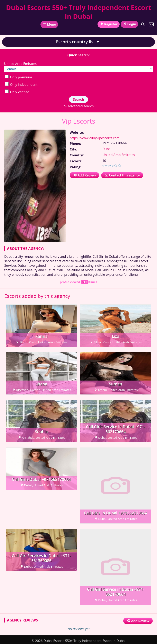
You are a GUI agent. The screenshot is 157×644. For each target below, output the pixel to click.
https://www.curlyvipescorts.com (95, 138)
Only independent (21, 85)
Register (109, 24)
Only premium (18, 77)
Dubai (107, 149)
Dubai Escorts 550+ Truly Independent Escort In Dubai (79, 12)
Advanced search (78, 106)
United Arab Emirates (119, 155)
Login (129, 24)
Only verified (17, 92)
